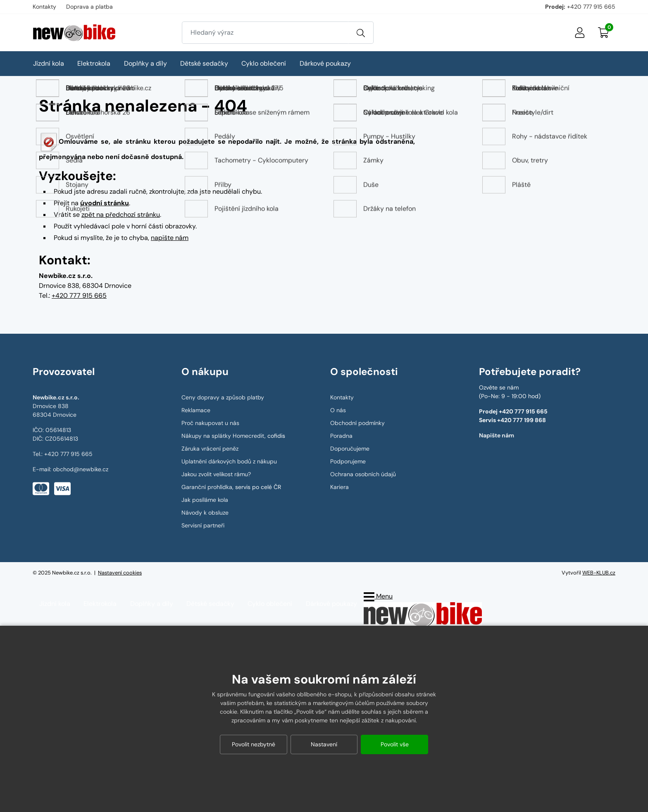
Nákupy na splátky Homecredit (223, 436)
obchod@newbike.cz (81, 469)
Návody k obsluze (205, 513)
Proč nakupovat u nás (210, 423)
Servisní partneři (203, 525)
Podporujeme (348, 461)
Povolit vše (395, 744)
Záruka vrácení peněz (210, 449)
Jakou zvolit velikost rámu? (216, 474)
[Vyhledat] (361, 33)
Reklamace (196, 410)
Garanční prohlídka (207, 487)
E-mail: (43, 469)
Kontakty (44, 7)
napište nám (170, 238)
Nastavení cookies (120, 573)
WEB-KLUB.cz (599, 573)
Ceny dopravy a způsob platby (223, 397)
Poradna (341, 436)
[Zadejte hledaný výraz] (265, 33)
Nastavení (324, 744)
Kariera (339, 487)
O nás (338, 410)
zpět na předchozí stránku (121, 215)
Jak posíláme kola (205, 500)
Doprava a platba (89, 7)
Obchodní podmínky (357, 423)
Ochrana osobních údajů (363, 474)
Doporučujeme (350, 449)
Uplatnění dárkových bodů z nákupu (229, 461)
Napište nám (497, 435)
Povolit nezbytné (254, 744)
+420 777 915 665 (591, 7)
